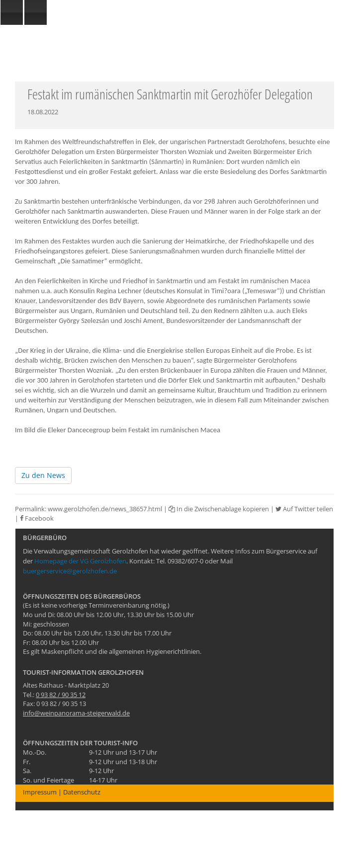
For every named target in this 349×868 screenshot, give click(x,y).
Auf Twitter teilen (304, 509)
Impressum (40, 792)
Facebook (37, 518)
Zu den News (43, 475)
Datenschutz (82, 792)
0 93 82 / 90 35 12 (61, 695)
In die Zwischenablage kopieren (219, 509)
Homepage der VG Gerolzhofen (80, 561)
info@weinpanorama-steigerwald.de (76, 713)
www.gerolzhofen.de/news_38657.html (105, 509)
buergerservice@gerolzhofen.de (70, 571)
